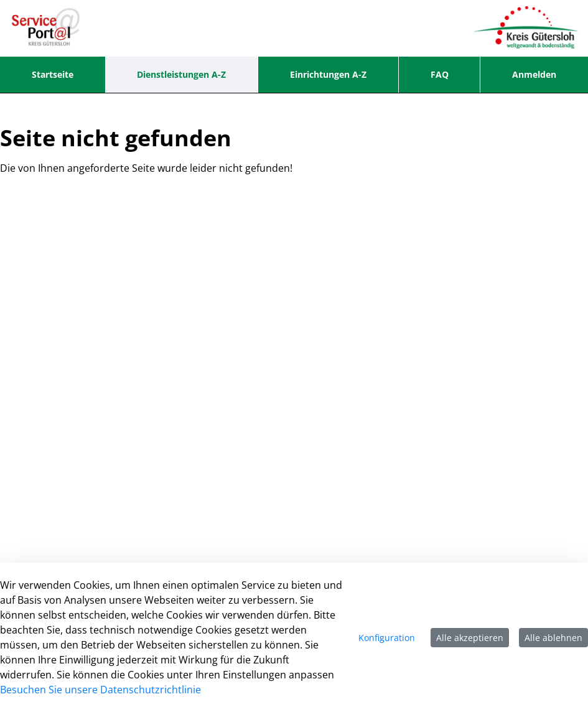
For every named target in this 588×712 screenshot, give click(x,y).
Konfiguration (387, 638)
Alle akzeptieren (470, 638)
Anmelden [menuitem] (534, 74)
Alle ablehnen (553, 638)
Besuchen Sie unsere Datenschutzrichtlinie (100, 690)
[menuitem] (53, 75)
